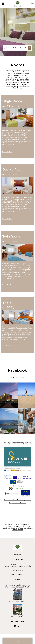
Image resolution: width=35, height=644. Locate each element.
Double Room (13, 169)
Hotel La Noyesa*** (18, 616)
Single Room (12, 101)
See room (7, 151)
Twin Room (11, 236)
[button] (29, 48)
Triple (7, 303)
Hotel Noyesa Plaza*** (18, 601)
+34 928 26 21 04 (18, 571)
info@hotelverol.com (17, 574)
